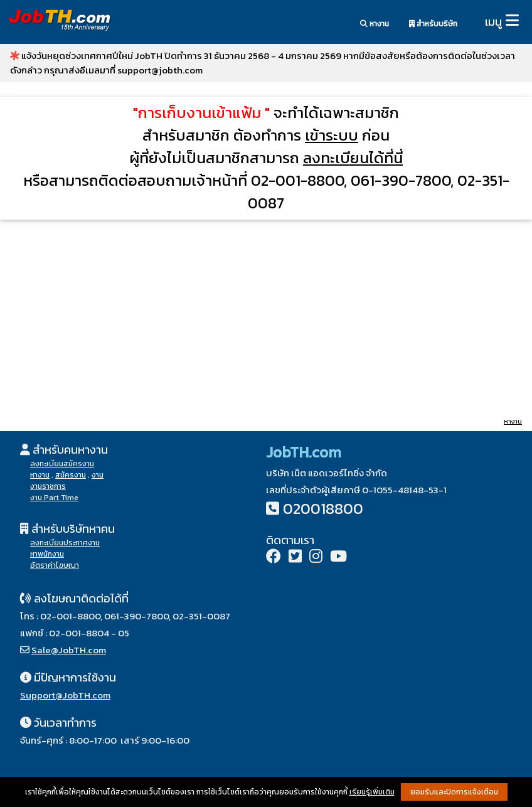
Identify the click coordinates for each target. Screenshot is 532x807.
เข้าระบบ (332, 135)
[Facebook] (274, 558)
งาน (98, 475)
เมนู (493, 22)
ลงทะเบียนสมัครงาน (62, 464)
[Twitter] (295, 558)
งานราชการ (48, 486)
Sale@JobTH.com (69, 650)
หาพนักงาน (47, 554)
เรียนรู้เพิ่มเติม (372, 792)
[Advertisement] (266, 318)
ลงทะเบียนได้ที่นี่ (353, 158)
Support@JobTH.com (65, 695)
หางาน (375, 24)
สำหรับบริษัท (433, 24)
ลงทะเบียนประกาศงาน (65, 543)
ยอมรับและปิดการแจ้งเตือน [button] (454, 792)
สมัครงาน (71, 475)
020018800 (323, 509)
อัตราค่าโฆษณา (55, 565)
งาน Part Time (54, 498)
